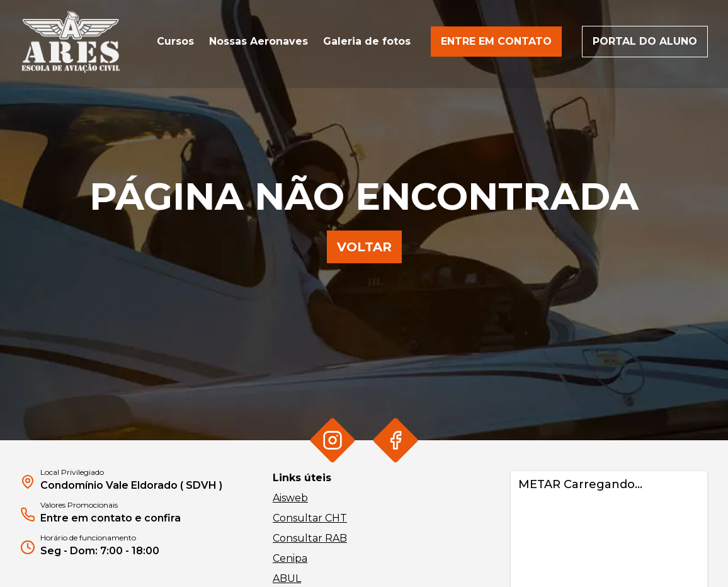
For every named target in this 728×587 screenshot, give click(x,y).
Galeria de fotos (367, 41)
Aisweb (290, 498)
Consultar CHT (310, 518)
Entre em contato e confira (111, 518)
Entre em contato (496, 41)
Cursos (175, 41)
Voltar (364, 247)
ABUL (287, 578)
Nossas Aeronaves (259, 41)
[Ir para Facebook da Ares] (395, 440)
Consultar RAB (310, 538)
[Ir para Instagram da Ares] (332, 440)
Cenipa (290, 558)
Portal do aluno (645, 41)
